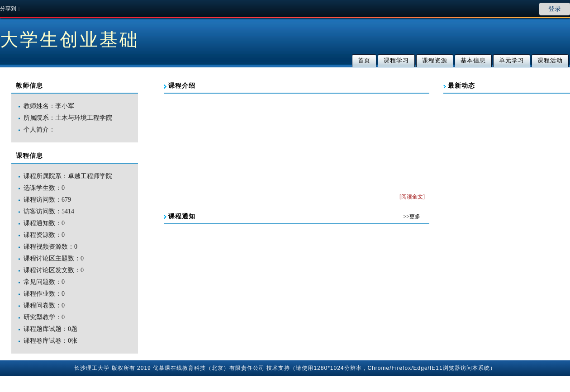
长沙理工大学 (92, 368)
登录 (555, 9)
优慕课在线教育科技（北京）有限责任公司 (209, 368)
